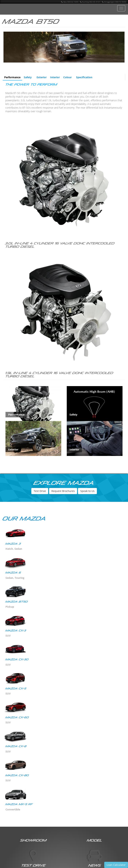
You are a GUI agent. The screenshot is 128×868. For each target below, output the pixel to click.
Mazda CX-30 (17, 660)
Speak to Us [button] (87, 491)
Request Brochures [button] (63, 491)
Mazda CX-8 (16, 746)
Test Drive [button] (40, 491)
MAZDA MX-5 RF (19, 804)
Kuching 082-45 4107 (90, 2)
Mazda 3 (13, 544)
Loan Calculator (116, 865)
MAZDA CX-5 (16, 689)
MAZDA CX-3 (16, 631)
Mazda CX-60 (17, 717)
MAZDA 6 (13, 573)
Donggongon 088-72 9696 (114, 2)
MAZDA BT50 (17, 602)
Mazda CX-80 (17, 775)
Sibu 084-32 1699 (70, 2)
